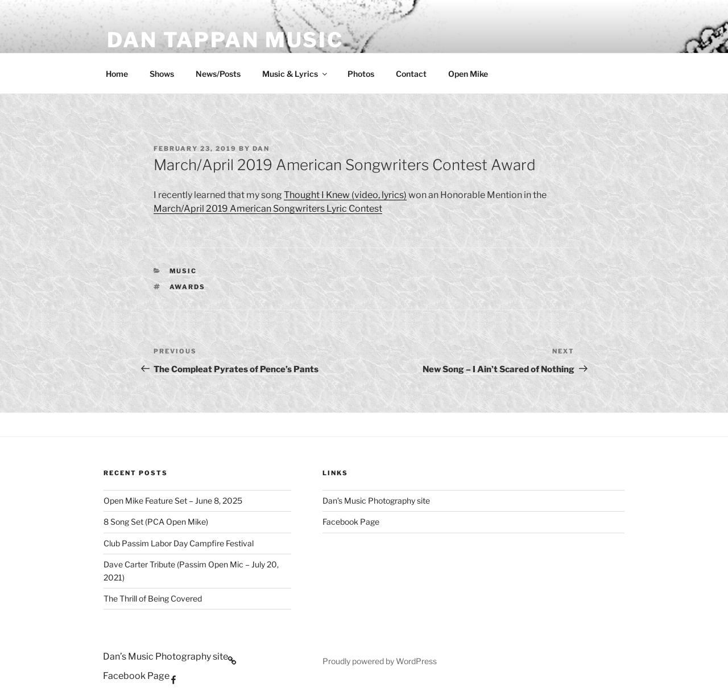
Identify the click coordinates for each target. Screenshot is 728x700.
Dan (261, 149)
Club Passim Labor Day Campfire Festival (179, 543)
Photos (361, 74)
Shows (162, 74)
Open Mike (468, 74)
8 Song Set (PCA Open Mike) (156, 522)
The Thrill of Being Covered (153, 598)
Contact (411, 74)
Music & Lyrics (295, 74)
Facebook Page (351, 522)
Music (183, 271)
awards (188, 287)
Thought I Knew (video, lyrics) (345, 195)
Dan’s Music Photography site (376, 501)
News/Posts (218, 74)
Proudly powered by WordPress (380, 661)
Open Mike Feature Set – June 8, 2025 (173, 501)
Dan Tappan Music (225, 40)
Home (117, 74)
